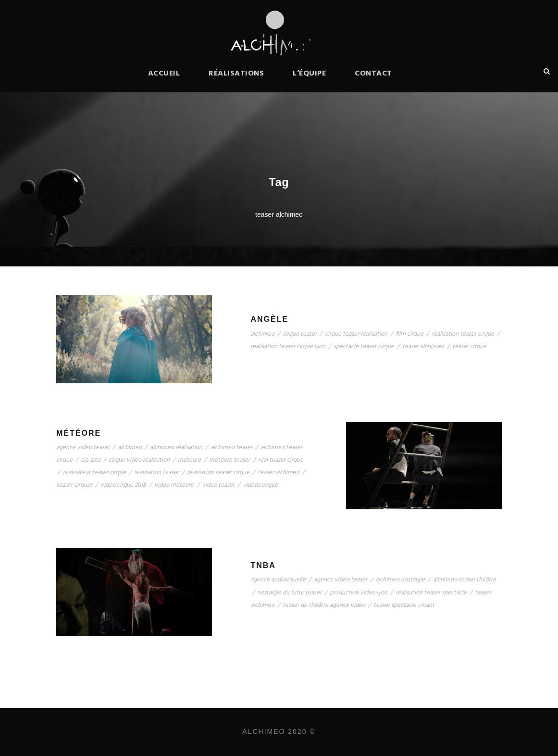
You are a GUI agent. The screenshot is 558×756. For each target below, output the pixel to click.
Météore (79, 433)
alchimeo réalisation (176, 447)
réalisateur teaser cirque (94, 472)
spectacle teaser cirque (364, 346)
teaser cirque (469, 346)
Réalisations (236, 74)
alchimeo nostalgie (400, 580)
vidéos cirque (260, 485)
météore (189, 460)
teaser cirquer (74, 485)
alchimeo (262, 334)
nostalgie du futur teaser (289, 593)
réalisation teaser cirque (463, 334)
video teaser (218, 485)
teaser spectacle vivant (404, 605)
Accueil (164, 74)
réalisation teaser (156, 472)
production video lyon (359, 593)
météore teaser (229, 460)
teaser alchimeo (423, 346)
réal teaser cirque (281, 460)
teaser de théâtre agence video (324, 605)
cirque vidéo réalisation (139, 460)
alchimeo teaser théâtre (465, 580)
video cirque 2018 (123, 485)
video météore (174, 485)
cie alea (91, 460)
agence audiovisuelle (278, 580)
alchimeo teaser (231, 447)
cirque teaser (300, 334)
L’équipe (309, 74)
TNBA (263, 565)
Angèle (269, 319)
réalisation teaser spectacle (431, 593)
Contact (373, 74)
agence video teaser (83, 447)
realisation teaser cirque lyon (288, 346)
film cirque (409, 334)
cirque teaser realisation (356, 334)
